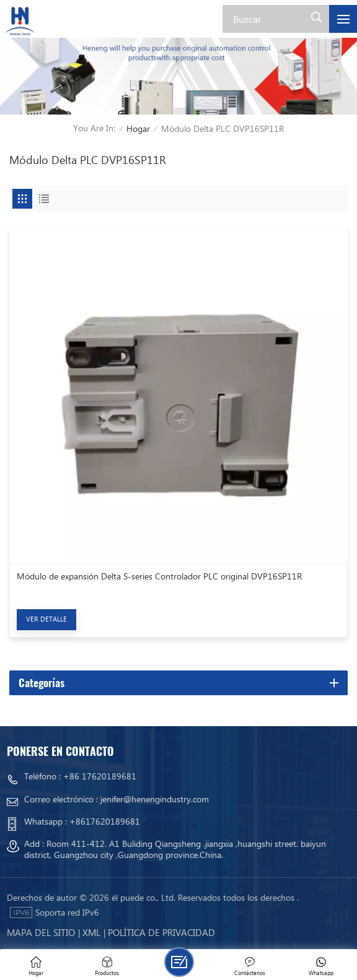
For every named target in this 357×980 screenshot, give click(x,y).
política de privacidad (161, 932)
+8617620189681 (105, 821)
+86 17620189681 (100, 776)
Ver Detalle (46, 619)
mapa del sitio (41, 932)
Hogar (138, 128)
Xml (91, 932)
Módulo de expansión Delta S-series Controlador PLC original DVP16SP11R (159, 576)
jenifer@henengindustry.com (155, 799)
